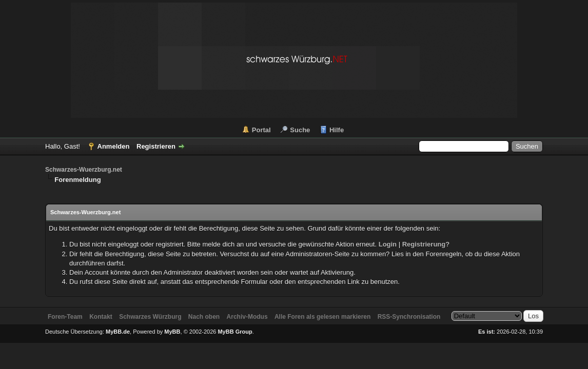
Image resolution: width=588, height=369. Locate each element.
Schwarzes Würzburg (150, 317)
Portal (261, 130)
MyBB (172, 332)
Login (388, 244)
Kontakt (101, 317)
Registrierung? (426, 244)
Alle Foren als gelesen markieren (322, 317)
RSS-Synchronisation (409, 317)
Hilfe (337, 130)
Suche (300, 130)
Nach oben (204, 317)
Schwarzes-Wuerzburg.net (84, 170)
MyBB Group (235, 332)
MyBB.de (118, 332)
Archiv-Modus (247, 317)
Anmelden (114, 146)
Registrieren (156, 146)
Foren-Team (65, 317)
